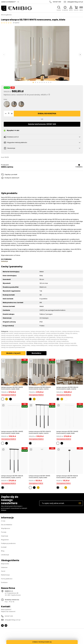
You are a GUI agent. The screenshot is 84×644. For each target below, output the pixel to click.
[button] (5, 114)
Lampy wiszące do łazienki (11, 337)
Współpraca (6, 528)
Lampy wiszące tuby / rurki (40, 331)
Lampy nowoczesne (26, 343)
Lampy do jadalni (39, 333)
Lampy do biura (56, 331)
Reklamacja (5, 575)
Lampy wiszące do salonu (10, 335)
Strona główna (6, 15)
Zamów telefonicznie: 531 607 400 (42, 124)
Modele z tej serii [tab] (13, 353)
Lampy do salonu (71, 333)
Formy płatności (7, 579)
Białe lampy (38, 343)
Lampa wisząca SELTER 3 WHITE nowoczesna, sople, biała (67, 432)
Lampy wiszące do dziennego (57, 339)
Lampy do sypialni (27, 335)
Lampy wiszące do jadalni (55, 333)
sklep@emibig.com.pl (75, 2)
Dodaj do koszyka (47, 114)
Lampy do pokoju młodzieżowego (13, 341)
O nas (3, 521)
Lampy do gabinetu (28, 337)
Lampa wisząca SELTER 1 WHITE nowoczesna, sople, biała (39, 477)
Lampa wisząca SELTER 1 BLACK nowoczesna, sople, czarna (67, 477)
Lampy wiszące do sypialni (43, 335)
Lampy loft (52, 341)
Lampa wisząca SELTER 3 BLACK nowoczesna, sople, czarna (12, 477)
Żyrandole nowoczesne (10, 343)
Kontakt (4, 547)
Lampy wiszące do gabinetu (46, 337)
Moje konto (5, 564)
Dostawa (4, 582)
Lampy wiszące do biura (71, 331)
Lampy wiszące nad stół (68, 343)
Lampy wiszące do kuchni (23, 333)
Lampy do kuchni (7, 333)
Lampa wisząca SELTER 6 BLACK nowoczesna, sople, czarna (67, 388)
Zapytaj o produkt (11, 174)
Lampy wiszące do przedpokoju (12, 339)
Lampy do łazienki (60, 335)
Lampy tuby (26, 345)
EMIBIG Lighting (7, 167)
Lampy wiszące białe (51, 343)
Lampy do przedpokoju (65, 337)
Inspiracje (5, 536)
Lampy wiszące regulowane (11, 345)
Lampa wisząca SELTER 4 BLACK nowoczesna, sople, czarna (40, 432)
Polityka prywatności (8, 543)
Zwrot (3, 571)
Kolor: (6, 99)
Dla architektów (7, 525)
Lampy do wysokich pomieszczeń (13, 347)
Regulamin (5, 540)
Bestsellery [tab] (36, 353)
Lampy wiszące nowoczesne (19, 331)
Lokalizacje (5, 555)
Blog (3, 551)
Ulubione (4, 567)
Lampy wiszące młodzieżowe (37, 341)
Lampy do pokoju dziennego (35, 339)
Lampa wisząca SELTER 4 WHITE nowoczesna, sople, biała (12, 432)
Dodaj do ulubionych (12, 178)
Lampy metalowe (62, 341)
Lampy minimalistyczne (39, 345)
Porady (4, 532)
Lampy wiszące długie (56, 345)
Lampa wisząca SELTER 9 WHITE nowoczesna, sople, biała (12, 388)
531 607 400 (57, 2)
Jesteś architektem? (8, 2)
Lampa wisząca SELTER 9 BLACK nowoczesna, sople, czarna (40, 388)
